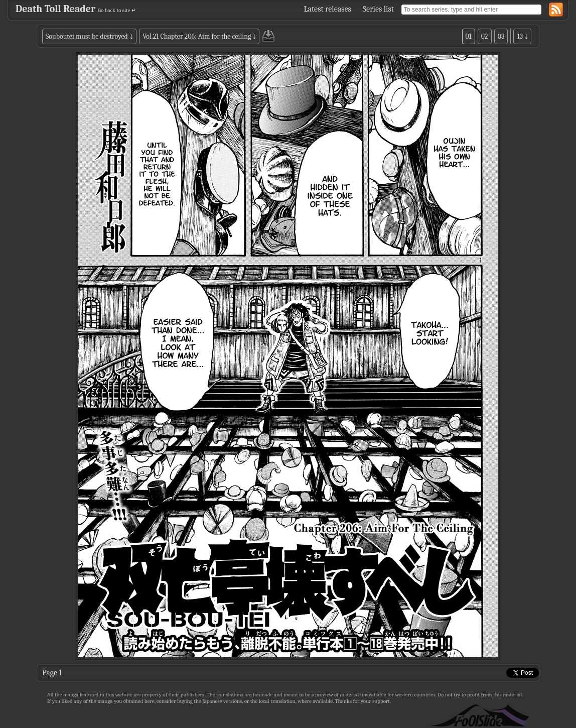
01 (469, 36)
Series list (378, 9)
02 (485, 36)
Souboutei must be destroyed (87, 36)
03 (501, 36)
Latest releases (328, 9)
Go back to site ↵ (117, 10)
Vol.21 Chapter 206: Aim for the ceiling (197, 36)
